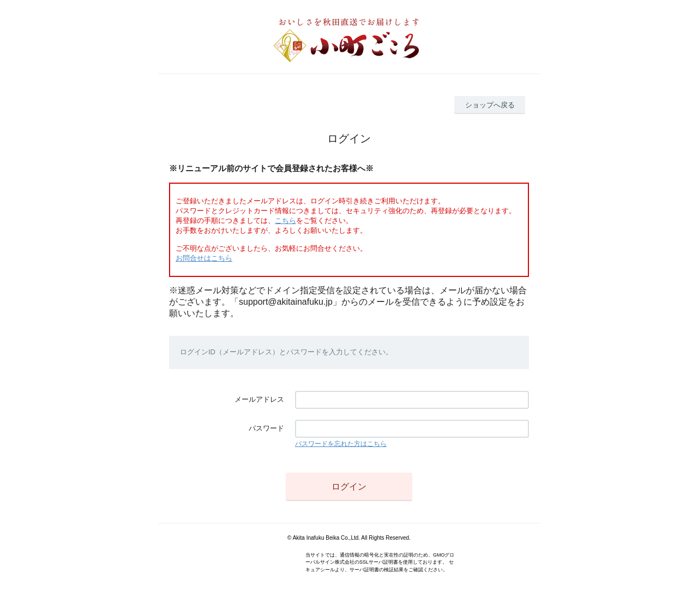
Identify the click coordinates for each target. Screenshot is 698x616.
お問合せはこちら (204, 258)
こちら (285, 221)
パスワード (266, 428)
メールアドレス (259, 399)
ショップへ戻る (490, 105)
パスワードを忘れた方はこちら (341, 444)
